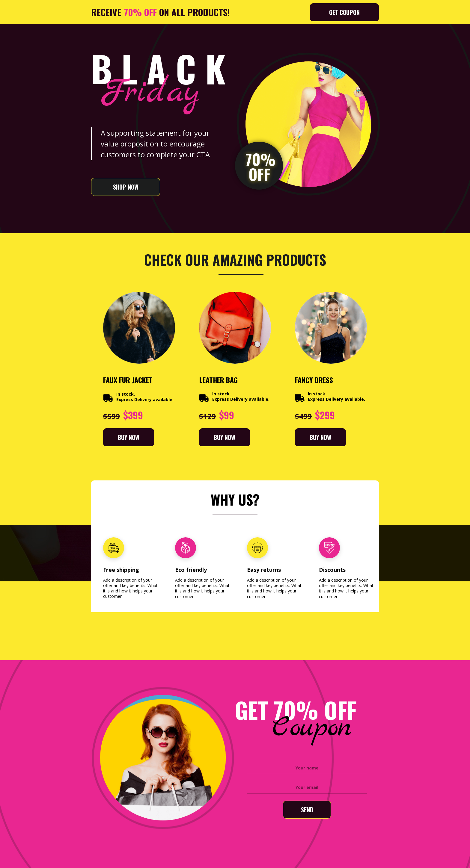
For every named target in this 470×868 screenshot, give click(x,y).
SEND (307, 810)
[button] (344, 12)
